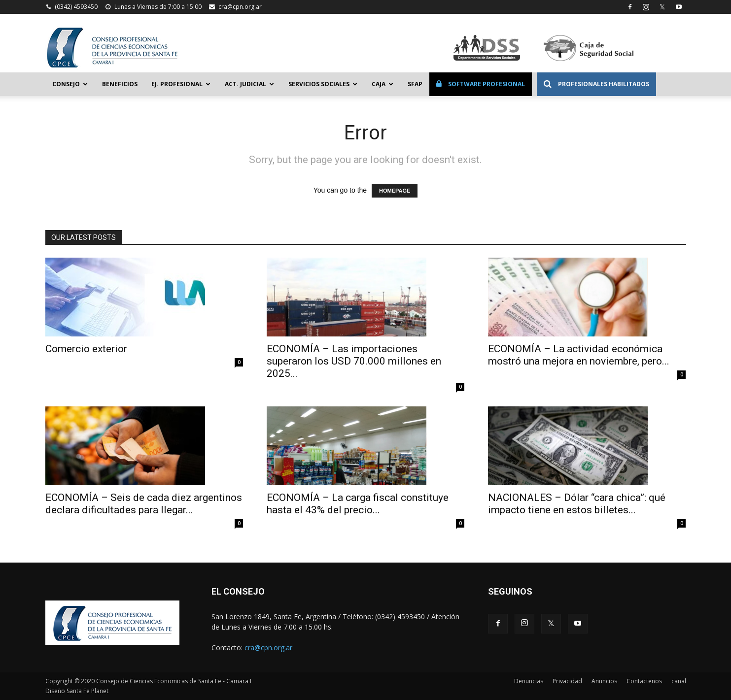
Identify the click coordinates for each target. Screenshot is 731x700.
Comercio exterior (86, 349)
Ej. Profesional (181, 84)
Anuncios (604, 681)
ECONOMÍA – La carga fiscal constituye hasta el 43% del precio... (358, 504)
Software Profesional (481, 84)
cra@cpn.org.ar (240, 7)
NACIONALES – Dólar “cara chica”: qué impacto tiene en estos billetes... (577, 504)
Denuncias (529, 681)
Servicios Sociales (323, 84)
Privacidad (567, 681)
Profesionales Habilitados (596, 84)
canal (679, 681)
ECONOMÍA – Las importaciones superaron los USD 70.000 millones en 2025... (354, 361)
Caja (383, 84)
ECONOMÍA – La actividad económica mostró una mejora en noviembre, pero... (579, 355)
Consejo (70, 84)
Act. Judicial (249, 84)
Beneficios (120, 84)
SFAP (415, 84)
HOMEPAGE (395, 191)
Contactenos (644, 681)
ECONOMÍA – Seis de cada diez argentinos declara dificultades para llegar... (144, 504)
